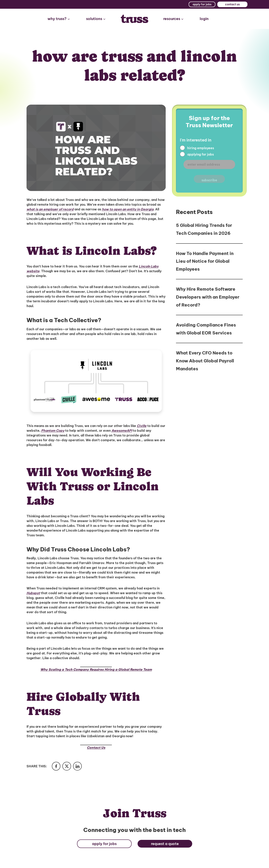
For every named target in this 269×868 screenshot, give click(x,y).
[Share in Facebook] (57, 767)
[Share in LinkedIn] (80, 767)
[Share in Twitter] (68, 767)
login (204, 19)
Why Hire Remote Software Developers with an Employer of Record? (208, 297)
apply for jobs (202, 4)
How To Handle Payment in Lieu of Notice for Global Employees (205, 261)
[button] (59, 19)
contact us (232, 4)
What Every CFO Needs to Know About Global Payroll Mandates (205, 361)
